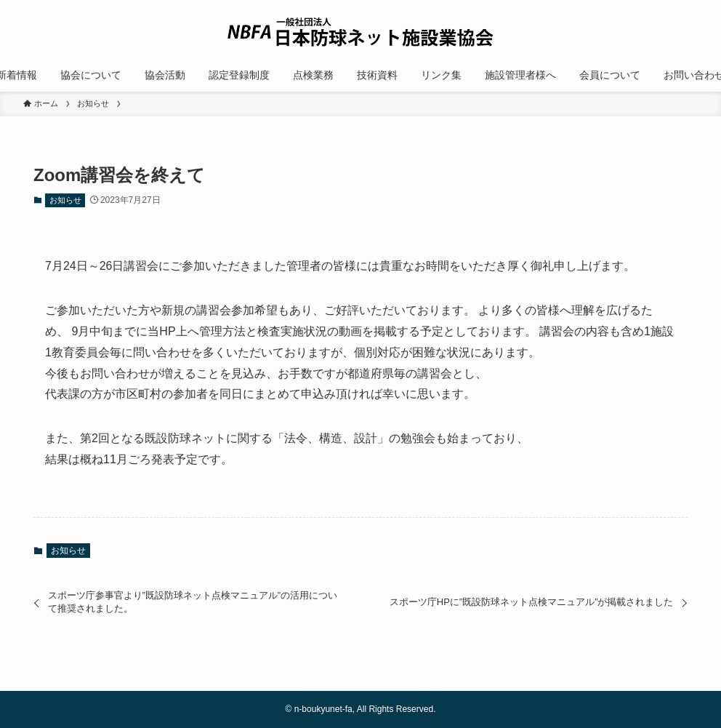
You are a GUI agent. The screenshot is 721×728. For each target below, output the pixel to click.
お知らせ (65, 200)
